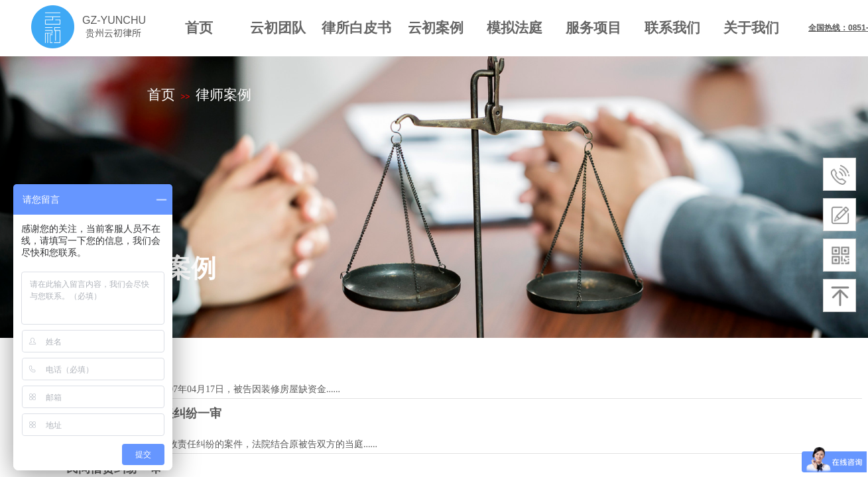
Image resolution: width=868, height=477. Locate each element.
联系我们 (672, 27)
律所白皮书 (356, 27)
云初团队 (278, 27)
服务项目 (593, 27)
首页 (199, 27)
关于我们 (751, 27)
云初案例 (436, 27)
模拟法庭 (515, 27)
